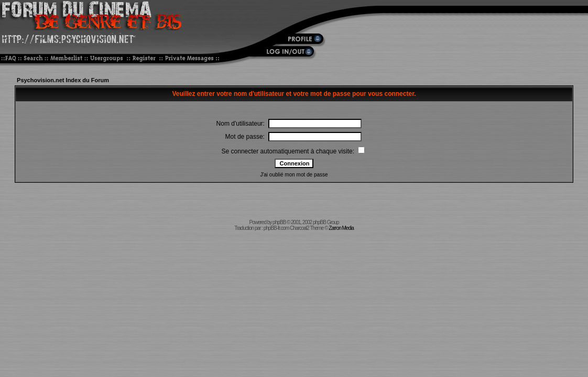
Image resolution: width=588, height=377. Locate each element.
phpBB (279, 222)
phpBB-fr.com (276, 228)
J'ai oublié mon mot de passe (294, 175)
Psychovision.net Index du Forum (63, 80)
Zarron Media (341, 228)
